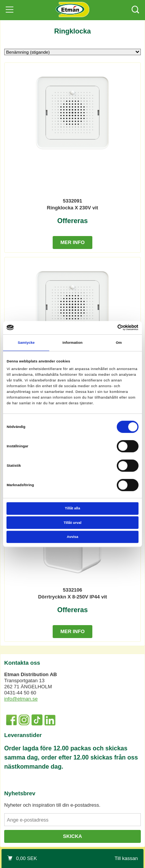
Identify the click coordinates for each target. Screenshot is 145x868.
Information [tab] (73, 343)
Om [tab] (119, 343)
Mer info (72, 242)
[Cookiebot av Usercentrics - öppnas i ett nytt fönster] (105, 328)
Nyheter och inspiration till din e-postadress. (52, 805)
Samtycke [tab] (26, 343)
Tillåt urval (73, 523)
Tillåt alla (72, 508)
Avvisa (72, 537)
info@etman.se (21, 699)
